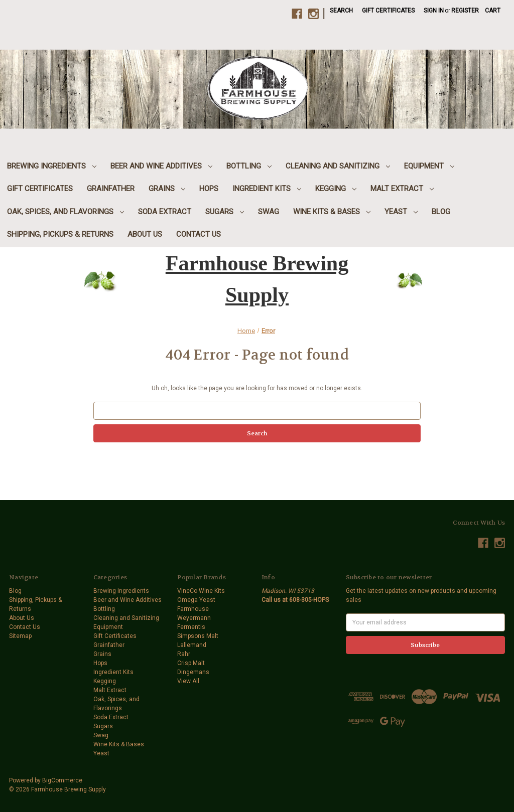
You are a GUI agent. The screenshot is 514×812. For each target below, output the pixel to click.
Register (465, 11)
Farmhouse (193, 609)
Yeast (401, 212)
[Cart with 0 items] (493, 11)
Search (341, 11)
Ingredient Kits (267, 189)
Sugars (225, 212)
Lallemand (192, 645)
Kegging (336, 189)
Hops (209, 189)
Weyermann (194, 618)
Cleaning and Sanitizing (338, 166)
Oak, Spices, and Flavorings (66, 212)
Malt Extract (402, 189)
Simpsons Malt (198, 636)
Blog (441, 212)
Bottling (249, 166)
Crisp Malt (191, 663)
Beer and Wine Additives (161, 166)
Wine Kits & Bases (332, 212)
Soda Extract (165, 212)
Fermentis (191, 627)
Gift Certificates (388, 11)
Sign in (434, 11)
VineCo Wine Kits (201, 591)
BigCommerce (62, 780)
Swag (269, 212)
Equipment (429, 166)
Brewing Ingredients (52, 166)
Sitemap (20, 636)
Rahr (184, 654)
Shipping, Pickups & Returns (60, 234)
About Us (145, 234)
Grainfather (111, 189)
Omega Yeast (196, 600)
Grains (167, 189)
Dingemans (193, 672)
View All (188, 681)
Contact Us (199, 234)
